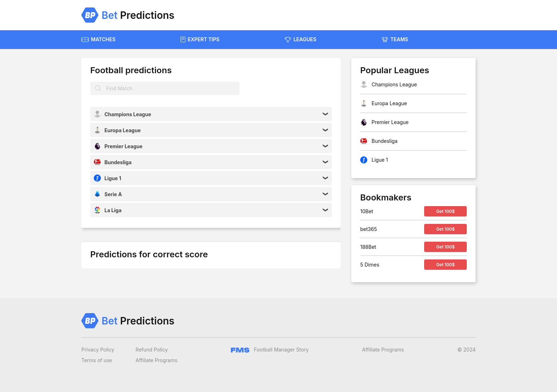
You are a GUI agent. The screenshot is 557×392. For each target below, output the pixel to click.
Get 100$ (445, 211)
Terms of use (97, 360)
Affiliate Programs (157, 360)
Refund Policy (152, 350)
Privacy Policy (98, 350)
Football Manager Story (270, 350)
